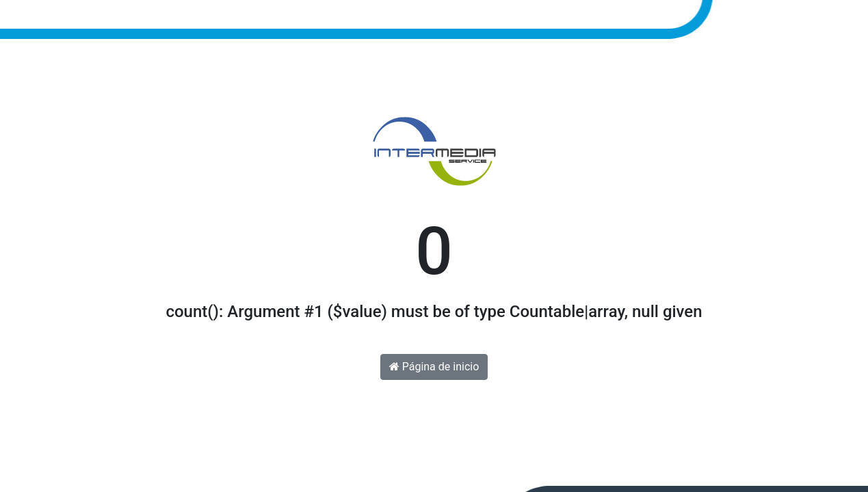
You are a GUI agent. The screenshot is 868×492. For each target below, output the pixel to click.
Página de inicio (434, 367)
